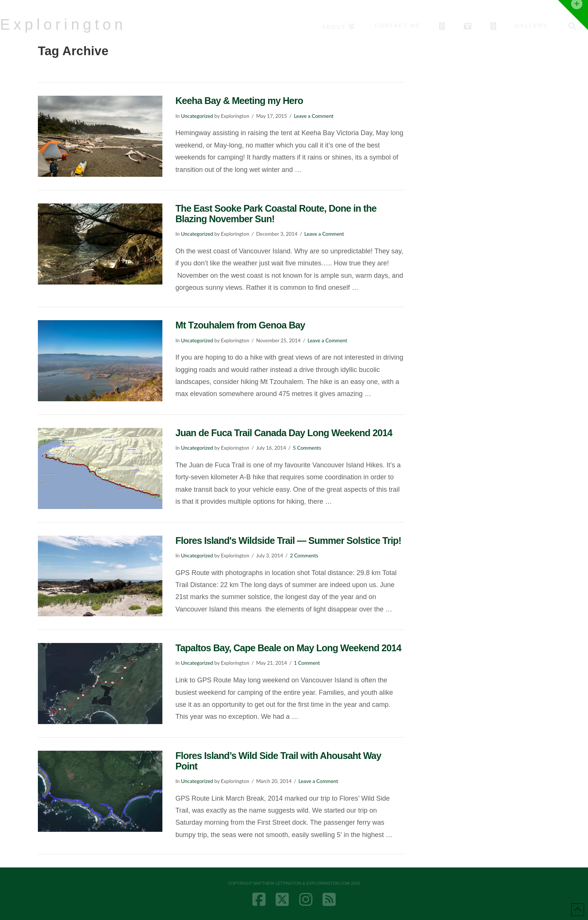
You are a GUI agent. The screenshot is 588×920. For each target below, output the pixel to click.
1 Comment (307, 663)
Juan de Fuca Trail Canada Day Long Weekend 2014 (284, 433)
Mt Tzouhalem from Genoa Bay (240, 325)
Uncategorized (197, 116)
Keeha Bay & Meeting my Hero (239, 101)
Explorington (63, 24)
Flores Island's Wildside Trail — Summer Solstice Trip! (288, 541)
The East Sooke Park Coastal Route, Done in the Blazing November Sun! (276, 214)
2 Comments (304, 556)
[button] (573, 15)
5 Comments (307, 448)
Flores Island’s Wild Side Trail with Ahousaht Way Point (278, 761)
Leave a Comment (314, 116)
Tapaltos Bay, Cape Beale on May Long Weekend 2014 (288, 648)
